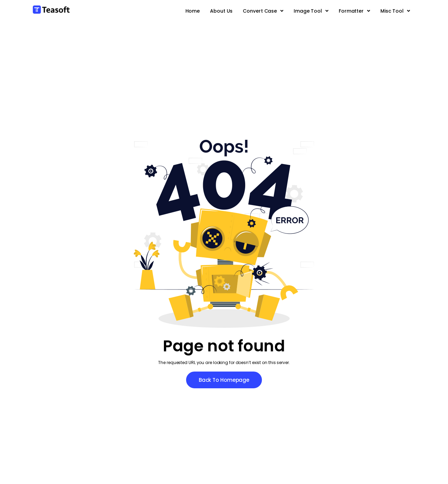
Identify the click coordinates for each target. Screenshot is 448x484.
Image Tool (311, 11)
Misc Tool (395, 11)
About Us (221, 11)
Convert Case (263, 11)
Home (193, 11)
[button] (263, 11)
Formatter (354, 11)
